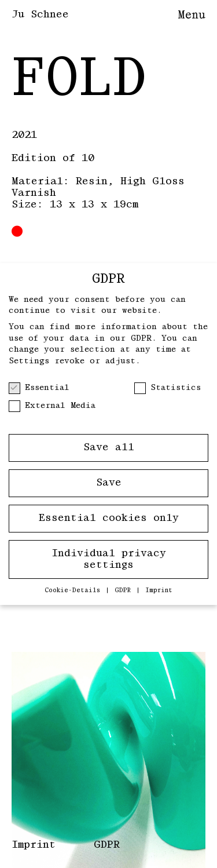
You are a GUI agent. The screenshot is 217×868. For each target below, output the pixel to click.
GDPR (107, 845)
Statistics (168, 388)
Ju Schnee (40, 14)
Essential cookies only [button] (109, 518)
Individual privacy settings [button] (109, 559)
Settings (29, 361)
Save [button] (109, 483)
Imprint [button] (159, 590)
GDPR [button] (125, 590)
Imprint (34, 845)
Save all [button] (109, 447)
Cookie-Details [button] (74, 590)
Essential (39, 388)
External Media (52, 406)
